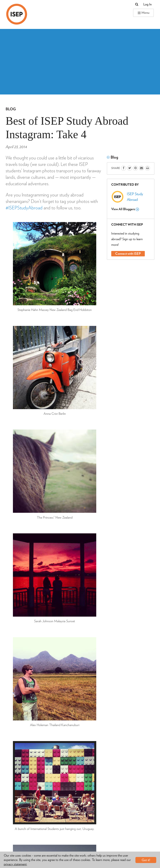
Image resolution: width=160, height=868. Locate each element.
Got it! (146, 860)
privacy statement (15, 864)
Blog (11, 109)
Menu (143, 13)
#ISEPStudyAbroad (24, 208)
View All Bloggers (125, 209)
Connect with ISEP (128, 254)
